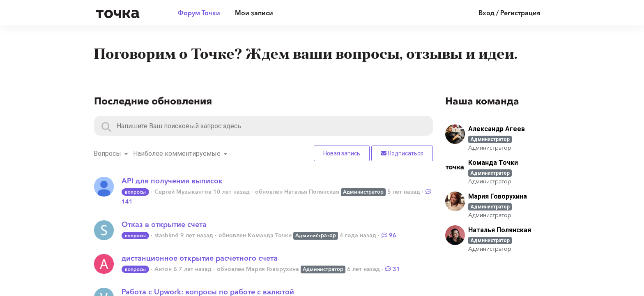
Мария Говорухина (273, 269)
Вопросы (108, 154)
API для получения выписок (172, 181)
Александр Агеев (497, 129)
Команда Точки (270, 235)
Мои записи (254, 13)
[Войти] (503, 13)
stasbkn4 (167, 235)
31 (393, 269)
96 (389, 235)
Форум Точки (199, 13)
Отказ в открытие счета (164, 224)
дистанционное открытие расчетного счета (200, 258)
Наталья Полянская (312, 192)
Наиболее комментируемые (178, 154)
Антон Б (166, 269)
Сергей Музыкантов (183, 192)
